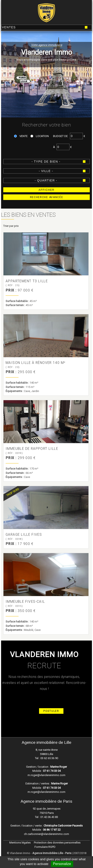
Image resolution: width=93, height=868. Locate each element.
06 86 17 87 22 (52, 830)
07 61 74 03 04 (52, 771)
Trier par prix (11, 226)
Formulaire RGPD (45, 847)
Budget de (60, 136)
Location (42, 136)
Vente (24, 136)
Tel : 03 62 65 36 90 (46, 758)
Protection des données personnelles (57, 843)
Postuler (51, 711)
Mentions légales (20, 843)
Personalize (62, 864)
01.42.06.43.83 (49, 817)
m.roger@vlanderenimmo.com (46, 775)
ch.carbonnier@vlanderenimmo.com (46, 834)
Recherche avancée (47, 197)
